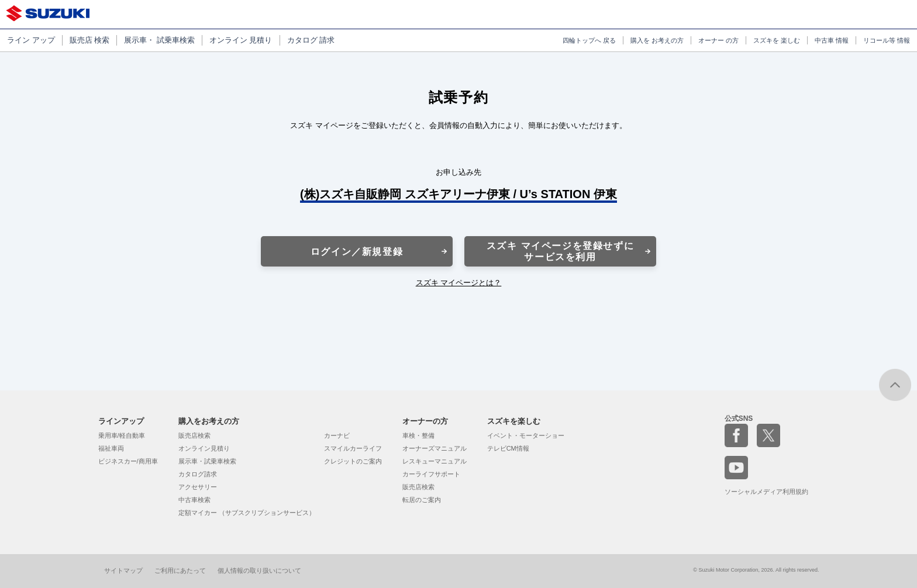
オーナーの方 (425, 421)
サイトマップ (123, 570)
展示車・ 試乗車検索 (159, 40)
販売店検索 (194, 435)
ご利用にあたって (180, 570)
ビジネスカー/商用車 (128, 461)
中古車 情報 (832, 40)
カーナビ (337, 435)
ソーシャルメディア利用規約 (766, 492)
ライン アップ (31, 40)
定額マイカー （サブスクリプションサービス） (247, 513)
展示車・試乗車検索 (207, 461)
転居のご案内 (422, 500)
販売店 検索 (90, 40)
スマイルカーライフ (353, 448)
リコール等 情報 (887, 40)
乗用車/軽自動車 (122, 435)
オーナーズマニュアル (435, 448)
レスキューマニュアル (435, 461)
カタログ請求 (198, 474)
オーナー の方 (718, 40)
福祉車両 (111, 448)
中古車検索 (194, 500)
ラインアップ (121, 421)
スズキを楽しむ (514, 421)
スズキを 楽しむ (777, 40)
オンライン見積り (204, 448)
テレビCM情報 (508, 448)
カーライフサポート (431, 474)
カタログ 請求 (311, 40)
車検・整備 (418, 435)
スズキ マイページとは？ (459, 283)
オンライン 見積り (241, 40)
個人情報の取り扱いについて (259, 570)
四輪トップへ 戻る (589, 40)
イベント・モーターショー (526, 435)
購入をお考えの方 (209, 421)
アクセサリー (198, 487)
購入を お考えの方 (657, 40)
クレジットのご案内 (353, 461)
